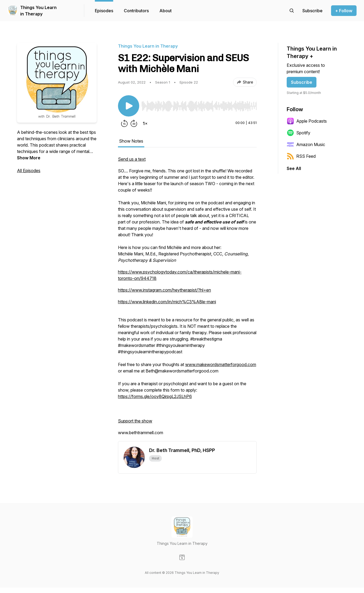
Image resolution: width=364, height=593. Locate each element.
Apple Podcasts (307, 121)
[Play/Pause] (129, 106)
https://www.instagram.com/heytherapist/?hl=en (164, 290)
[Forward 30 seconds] (134, 123)
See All (294, 168)
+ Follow (344, 11)
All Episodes (29, 171)
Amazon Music (306, 144)
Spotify (299, 133)
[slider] (199, 106)
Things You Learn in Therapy (38, 11)
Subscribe (302, 82)
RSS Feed (301, 156)
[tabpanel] (187, 298)
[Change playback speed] (145, 123)
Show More (29, 158)
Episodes (104, 11)
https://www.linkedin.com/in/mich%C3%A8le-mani (167, 302)
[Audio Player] (199, 105)
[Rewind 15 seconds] (124, 123)
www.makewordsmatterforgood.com (221, 364)
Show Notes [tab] (131, 141)
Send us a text (132, 159)
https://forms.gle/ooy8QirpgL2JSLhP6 (155, 396)
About (166, 11)
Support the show (135, 421)
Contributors (136, 11)
